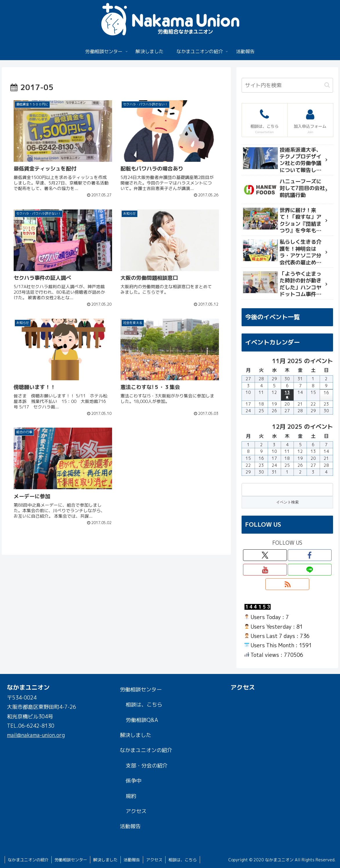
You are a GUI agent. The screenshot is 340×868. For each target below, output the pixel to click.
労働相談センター (141, 689)
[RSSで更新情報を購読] (287, 584)
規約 (131, 796)
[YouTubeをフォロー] (265, 570)
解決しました (136, 735)
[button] (327, 85)
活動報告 (130, 826)
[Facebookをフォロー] (310, 555)
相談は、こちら (144, 705)
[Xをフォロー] (265, 555)
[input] (287, 85)
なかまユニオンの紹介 (146, 750)
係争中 (134, 781)
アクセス (136, 811)
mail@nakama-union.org (36, 735)
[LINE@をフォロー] (310, 570)
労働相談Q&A (142, 720)
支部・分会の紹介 (147, 766)
